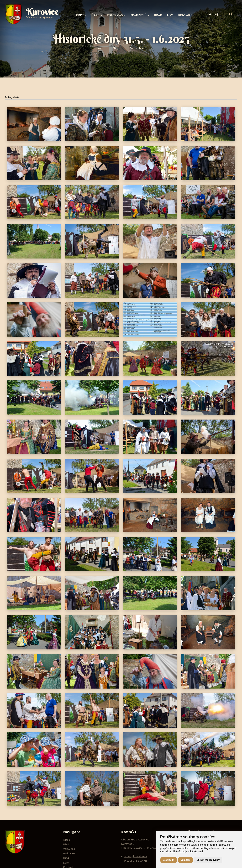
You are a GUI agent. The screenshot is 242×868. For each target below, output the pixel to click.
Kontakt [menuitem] (185, 15)
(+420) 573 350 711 (135, 861)
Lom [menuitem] (170, 15)
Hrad (66, 858)
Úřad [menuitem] (97, 15)
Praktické (69, 854)
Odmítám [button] (186, 860)
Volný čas (69, 849)
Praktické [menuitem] (140, 15)
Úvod (99, 48)
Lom (66, 863)
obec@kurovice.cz (136, 856)
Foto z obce (137, 48)
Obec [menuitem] (81, 15)
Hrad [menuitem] (158, 15)
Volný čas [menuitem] (116, 15)
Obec (116, 48)
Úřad (66, 844)
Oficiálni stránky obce (42, 15)
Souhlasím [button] (169, 860)
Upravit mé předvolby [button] (208, 860)
